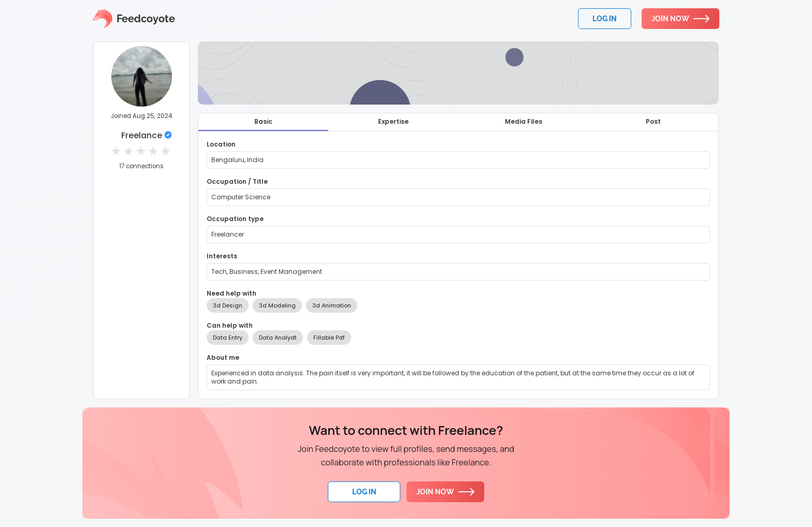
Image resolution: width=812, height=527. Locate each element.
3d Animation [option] (332, 305)
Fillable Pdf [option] (329, 338)
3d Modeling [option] (277, 305)
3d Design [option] (228, 305)
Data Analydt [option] (278, 338)
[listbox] (458, 305)
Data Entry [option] (228, 338)
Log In (364, 492)
